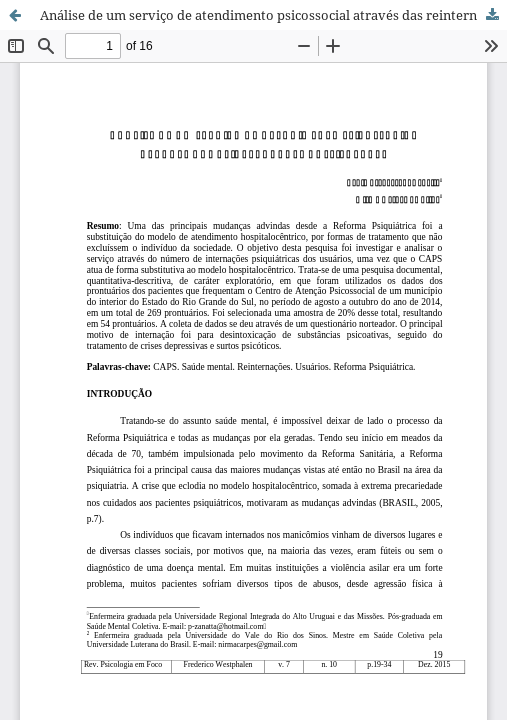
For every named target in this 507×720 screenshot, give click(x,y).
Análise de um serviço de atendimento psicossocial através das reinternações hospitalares (273, 15)
